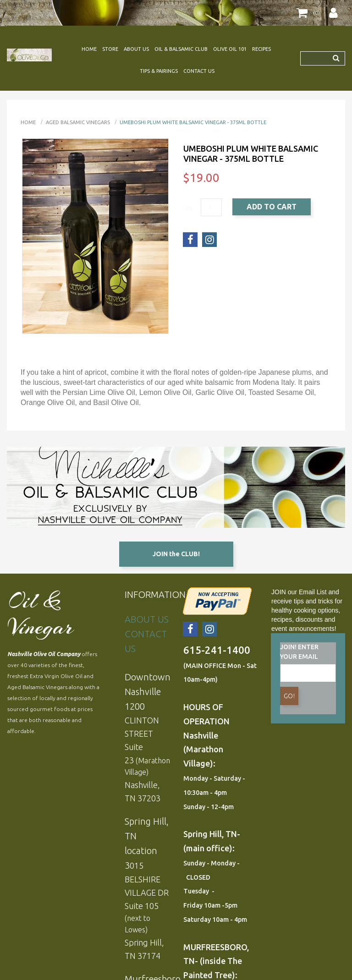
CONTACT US (199, 71)
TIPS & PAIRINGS (159, 71)
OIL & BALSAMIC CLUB (181, 49)
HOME (89, 49)
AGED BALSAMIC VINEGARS (78, 122)
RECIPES (261, 49)
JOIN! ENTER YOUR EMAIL (299, 652)
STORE (110, 49)
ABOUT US (136, 49)
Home (28, 122)
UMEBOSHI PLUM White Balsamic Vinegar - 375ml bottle (193, 122)
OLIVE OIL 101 (230, 49)
